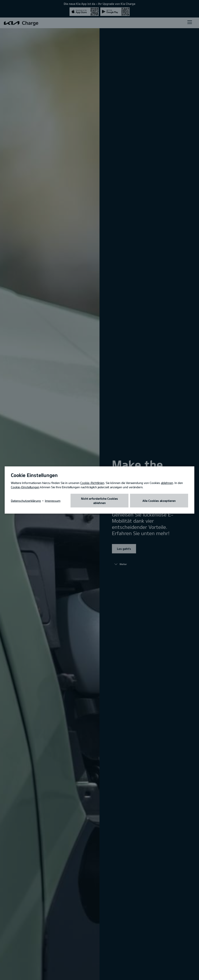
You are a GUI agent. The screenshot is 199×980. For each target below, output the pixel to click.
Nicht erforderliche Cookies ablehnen (99, 501)
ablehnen (167, 483)
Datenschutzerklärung (26, 501)
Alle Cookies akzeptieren (159, 501)
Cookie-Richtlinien (92, 483)
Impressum (53, 501)
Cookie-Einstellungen (25, 487)
